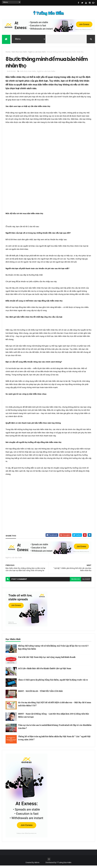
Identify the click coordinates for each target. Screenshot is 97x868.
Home (8, 52)
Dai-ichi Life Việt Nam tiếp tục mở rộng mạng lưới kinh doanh (47, 660)
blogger (86, 582)
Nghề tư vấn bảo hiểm (37, 52)
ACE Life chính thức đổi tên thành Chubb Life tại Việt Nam (45, 671)
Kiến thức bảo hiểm (19, 52)
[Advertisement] (26, 171)
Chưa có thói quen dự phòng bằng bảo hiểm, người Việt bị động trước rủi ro (53, 682)
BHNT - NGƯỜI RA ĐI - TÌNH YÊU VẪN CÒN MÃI (40, 694)
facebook (75, 582)
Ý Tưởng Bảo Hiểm (64, 865)
